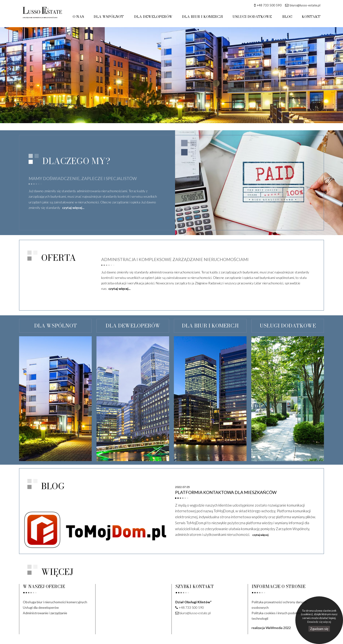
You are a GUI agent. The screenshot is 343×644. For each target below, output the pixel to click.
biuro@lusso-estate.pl (305, 5)
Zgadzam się (319, 629)
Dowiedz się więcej (319, 622)
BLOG (288, 17)
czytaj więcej (260, 535)
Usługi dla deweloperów (41, 607)
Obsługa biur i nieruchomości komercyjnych (55, 602)
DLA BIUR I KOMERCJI (203, 17)
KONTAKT (311, 17)
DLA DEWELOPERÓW (154, 17)
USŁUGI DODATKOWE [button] (253, 17)
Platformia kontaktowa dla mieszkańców (226, 492)
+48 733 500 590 (269, 5)
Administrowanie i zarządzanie (45, 613)
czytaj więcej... (73, 208)
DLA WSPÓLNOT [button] (111, 17)
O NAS (80, 17)
